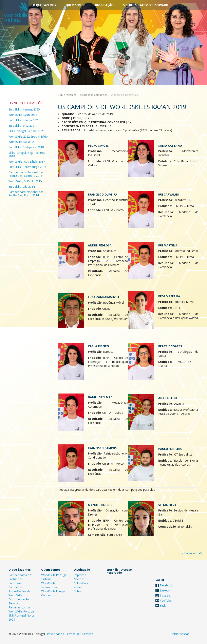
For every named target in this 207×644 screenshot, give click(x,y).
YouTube (166, 600)
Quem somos (77, 5)
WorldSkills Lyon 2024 (23, 115)
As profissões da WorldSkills (19, 593)
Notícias (79, 579)
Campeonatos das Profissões (21, 577)
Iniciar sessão (181, 634)
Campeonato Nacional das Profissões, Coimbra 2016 (26, 174)
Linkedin (165, 590)
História (46, 579)
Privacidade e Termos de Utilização (70, 634)
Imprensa (80, 575)
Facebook (166, 585)
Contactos (48, 595)
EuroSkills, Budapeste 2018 (26, 147)
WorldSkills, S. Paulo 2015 (25, 181)
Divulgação (106, 5)
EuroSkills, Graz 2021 (22, 126)
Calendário (81, 583)
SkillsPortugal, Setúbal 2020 (26, 131)
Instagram (167, 595)
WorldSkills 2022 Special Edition (29, 136)
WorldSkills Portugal (54, 575)
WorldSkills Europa (53, 591)
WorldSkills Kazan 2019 (24, 142)
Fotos (78, 591)
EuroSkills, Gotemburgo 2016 (27, 167)
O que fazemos (46, 5)
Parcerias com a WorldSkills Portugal (21, 609)
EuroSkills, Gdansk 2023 (24, 120)
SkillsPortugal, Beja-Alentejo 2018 (27, 154)
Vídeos (78, 587)
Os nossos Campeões (94, 95)
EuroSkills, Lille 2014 (22, 187)
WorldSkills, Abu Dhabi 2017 (27, 162)
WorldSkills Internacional (50, 585)
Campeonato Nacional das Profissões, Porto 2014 (26, 194)
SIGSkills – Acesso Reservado (146, 5)
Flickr (163, 606)
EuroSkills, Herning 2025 (24, 109)
